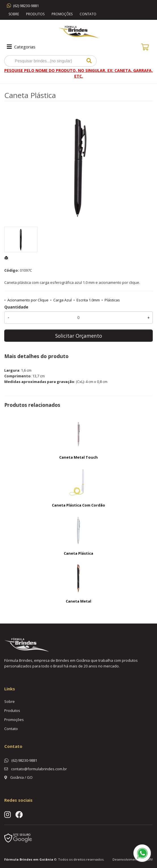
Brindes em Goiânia (36, 859)
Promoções (62, 14)
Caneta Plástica (78, 553)
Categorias (21, 47)
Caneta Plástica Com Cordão (78, 505)
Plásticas (112, 300)
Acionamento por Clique (28, 300)
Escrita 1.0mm (88, 300)
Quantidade (16, 307)
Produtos (35, 14)
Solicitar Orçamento (79, 336)
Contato (88, 14)
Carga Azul (62, 300)
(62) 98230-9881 (26, 6)
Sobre (14, 14)
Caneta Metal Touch (78, 457)
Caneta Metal (78, 601)
